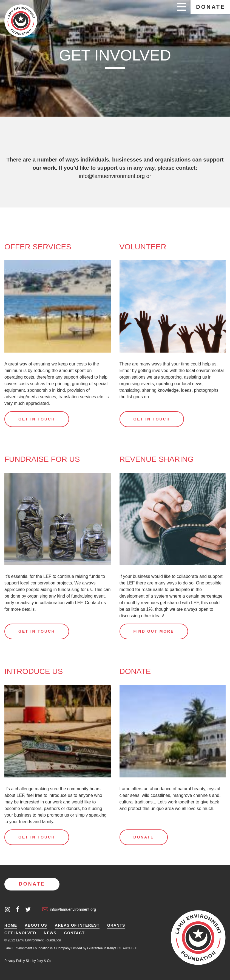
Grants (116, 925)
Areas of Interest (77, 925)
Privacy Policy (15, 961)
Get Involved (20, 933)
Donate (211, 7)
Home (11, 925)
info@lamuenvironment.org (112, 176)
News (50, 933)
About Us (36, 925)
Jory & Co (44, 961)
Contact (74, 933)
